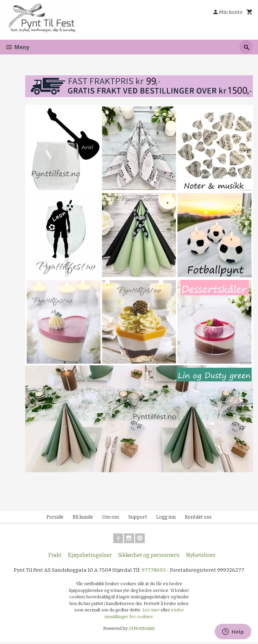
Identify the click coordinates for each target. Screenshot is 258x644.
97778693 (154, 572)
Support (138, 518)
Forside (55, 518)
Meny (17, 47)
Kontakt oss (198, 518)
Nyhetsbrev (201, 557)
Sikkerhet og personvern (149, 557)
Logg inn (166, 518)
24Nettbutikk (142, 631)
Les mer (152, 612)
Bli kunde (83, 518)
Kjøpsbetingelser (90, 557)
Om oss (111, 518)
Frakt (55, 557)
